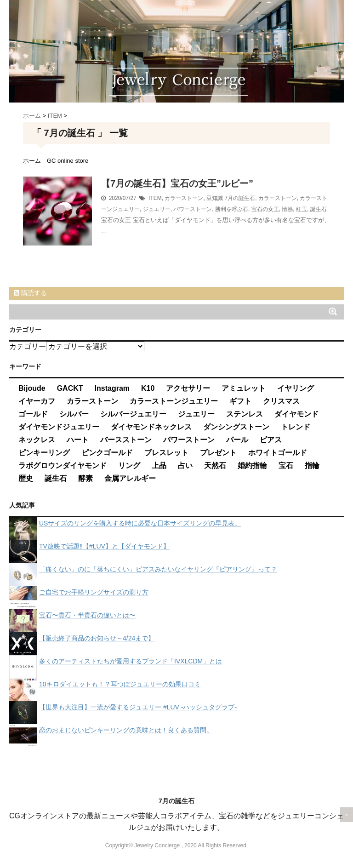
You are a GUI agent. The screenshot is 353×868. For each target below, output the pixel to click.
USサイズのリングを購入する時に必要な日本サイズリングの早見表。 (140, 523)
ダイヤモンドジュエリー (59, 427)
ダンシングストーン (236, 427)
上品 (159, 465)
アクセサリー (188, 388)
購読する (30, 293)
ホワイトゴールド (278, 453)
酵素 (85, 478)
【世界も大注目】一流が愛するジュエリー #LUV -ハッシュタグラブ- (138, 707)
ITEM (155, 198)
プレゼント (218, 453)
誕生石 (319, 209)
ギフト (240, 401)
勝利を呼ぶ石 (232, 209)
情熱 (287, 209)
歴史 (26, 478)
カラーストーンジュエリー (174, 401)
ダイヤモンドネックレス (151, 427)
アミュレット (244, 388)
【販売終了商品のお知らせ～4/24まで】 (97, 638)
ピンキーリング (44, 453)
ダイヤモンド (296, 414)
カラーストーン (184, 198)
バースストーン (126, 440)
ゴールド (33, 414)
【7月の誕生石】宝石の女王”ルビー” (177, 183)
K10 (148, 388)
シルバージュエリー (133, 414)
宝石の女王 (265, 209)
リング (129, 465)
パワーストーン (193, 209)
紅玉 (302, 209)
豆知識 (215, 198)
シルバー (74, 414)
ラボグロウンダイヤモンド (63, 465)
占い (185, 465)
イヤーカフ (37, 401)
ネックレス (37, 440)
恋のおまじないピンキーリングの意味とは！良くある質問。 (126, 730)
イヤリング (296, 388)
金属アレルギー (130, 478)
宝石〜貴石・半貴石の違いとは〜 (87, 615)
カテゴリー (28, 346)
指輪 (312, 465)
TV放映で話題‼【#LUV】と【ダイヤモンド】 (104, 546)
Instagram (112, 388)
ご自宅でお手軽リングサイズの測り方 (94, 592)
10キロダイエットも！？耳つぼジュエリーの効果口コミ (120, 684)
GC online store (68, 161)
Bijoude (32, 388)
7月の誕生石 (240, 198)
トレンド (296, 427)
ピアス (271, 440)
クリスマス (281, 401)
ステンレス (245, 414)
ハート (78, 440)
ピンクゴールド (107, 453)
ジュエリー (157, 209)
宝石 (286, 465)
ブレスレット (166, 453)
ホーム (32, 161)
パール (237, 440)
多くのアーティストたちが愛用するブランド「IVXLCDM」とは (131, 661)
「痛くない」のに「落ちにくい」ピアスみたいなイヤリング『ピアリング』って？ (158, 569)
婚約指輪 (252, 465)
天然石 (215, 465)
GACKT (70, 388)
